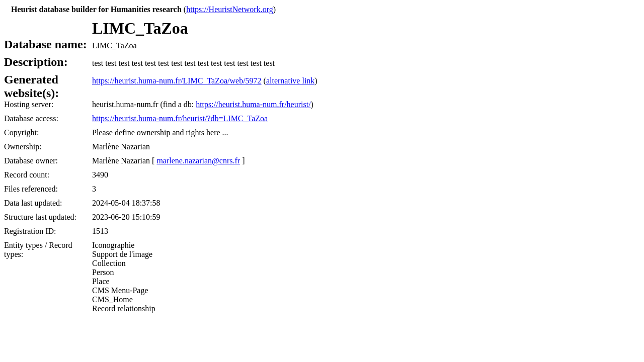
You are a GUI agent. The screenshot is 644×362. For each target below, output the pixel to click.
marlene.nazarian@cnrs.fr (198, 161)
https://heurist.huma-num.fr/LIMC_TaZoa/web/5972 (177, 81)
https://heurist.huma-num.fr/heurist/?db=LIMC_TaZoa (180, 118)
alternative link (290, 81)
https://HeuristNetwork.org (230, 9)
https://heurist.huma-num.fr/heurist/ (253, 104)
